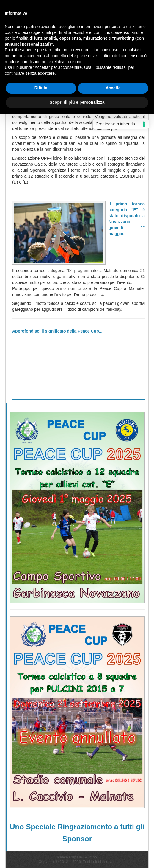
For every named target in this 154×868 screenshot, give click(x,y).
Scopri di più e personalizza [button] (77, 102)
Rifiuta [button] (41, 88)
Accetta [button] (113, 88)
